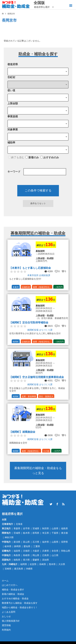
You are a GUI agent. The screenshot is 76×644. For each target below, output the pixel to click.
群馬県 (36, 533)
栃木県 (26, 533)
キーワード (14, 172)
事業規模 (13, 116)
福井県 (46, 542)
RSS (63, 504)
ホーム (5, 581)
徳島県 (17, 560)
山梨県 (55, 542)
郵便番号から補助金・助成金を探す (20, 603)
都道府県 (13, 64)
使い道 (11, 90)
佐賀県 (33, 564)
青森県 (17, 529)
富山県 (26, 542)
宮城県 (36, 529)
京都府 (26, 551)
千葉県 (55, 533)
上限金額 (13, 103)
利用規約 (6, 630)
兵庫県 (46, 551)
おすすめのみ (50, 157)
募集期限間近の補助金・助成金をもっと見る (38, 471)
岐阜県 (8, 546)
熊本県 (52, 564)
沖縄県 (29, 569)
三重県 (37, 546)
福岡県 (24, 564)
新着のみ (32, 157)
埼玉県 (46, 533)
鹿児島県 (19, 569)
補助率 (11, 143)
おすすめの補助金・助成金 (15, 599)
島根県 (26, 555)
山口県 (55, 555)
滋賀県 (17, 551)
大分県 (62, 564)
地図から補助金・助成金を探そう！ (20, 607)
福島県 (64, 529)
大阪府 (36, 551)
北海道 (19, 524)
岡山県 (36, 555)
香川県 (26, 560)
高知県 (46, 560)
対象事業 (13, 129)
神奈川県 (9, 537)
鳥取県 (17, 555)
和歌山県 (66, 551)
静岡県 (17, 546)
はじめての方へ (10, 585)
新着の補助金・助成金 (13, 594)
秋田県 (46, 529)
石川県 (36, 542)
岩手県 (26, 529)
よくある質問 (9, 612)
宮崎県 (8, 569)
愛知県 (27, 546)
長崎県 (43, 564)
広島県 (46, 555)
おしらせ (6, 616)
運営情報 (6, 625)
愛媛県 (36, 560)
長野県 (64, 542)
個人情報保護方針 (11, 621)
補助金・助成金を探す (13, 590)
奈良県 (55, 551)
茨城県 (17, 533)
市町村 (11, 77)
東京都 (64, 533)
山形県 (55, 529)
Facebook (57, 504)
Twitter (51, 504)
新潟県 (17, 542)
